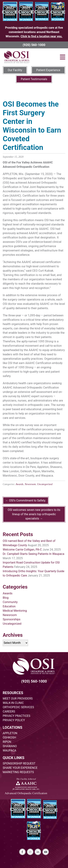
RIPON (7, 742)
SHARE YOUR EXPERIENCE (20, 768)
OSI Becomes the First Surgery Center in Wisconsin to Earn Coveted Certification (32, 126)
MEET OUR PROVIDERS (18, 699)
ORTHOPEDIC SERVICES (18, 707)
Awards (19, 484)
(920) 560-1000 (34, 45)
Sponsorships (12, 619)
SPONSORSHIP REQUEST (19, 763)
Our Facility (15, 70)
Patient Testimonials (34, 79)
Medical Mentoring (15, 611)
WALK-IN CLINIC (13, 703)
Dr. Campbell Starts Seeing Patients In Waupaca (33, 554)
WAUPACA (10, 750)
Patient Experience (48, 70)
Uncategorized (45, 484)
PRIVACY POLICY (14, 720)
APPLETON (10, 733)
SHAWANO (10, 746)
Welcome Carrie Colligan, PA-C (22, 550)
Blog (6, 598)
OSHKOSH (9, 737)
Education (9, 606)
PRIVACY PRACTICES (17, 716)
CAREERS (9, 712)
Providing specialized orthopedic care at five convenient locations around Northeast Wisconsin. (34, 32)
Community (10, 602)
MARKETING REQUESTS (18, 772)
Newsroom (30, 484)
